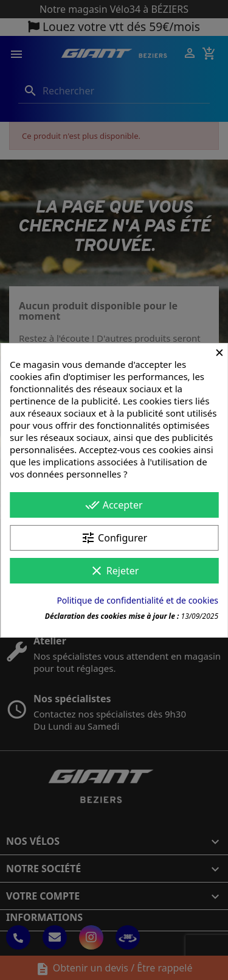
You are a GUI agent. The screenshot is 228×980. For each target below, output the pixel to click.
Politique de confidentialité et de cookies (137, 600)
